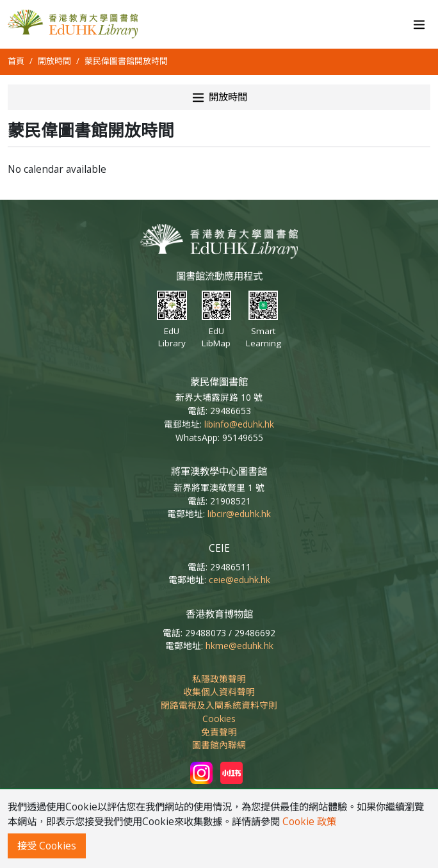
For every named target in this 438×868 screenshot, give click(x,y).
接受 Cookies (47, 846)
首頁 (16, 61)
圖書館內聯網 (219, 745)
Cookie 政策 (309, 822)
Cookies (219, 719)
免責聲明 (219, 732)
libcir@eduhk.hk (239, 514)
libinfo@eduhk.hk (239, 424)
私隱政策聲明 (219, 679)
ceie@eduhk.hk (239, 580)
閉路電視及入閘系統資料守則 (219, 705)
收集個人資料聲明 (219, 692)
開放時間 (54, 61)
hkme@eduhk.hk (239, 646)
